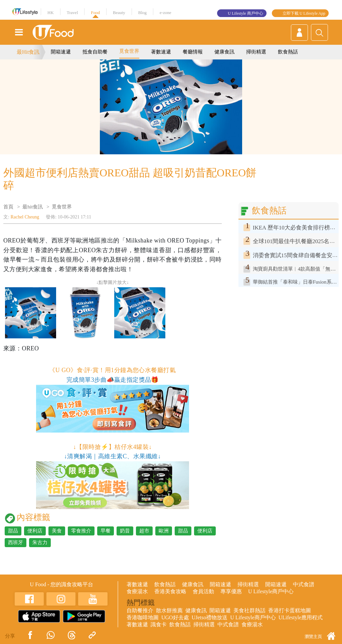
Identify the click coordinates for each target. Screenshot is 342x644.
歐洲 (164, 531)
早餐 (106, 531)
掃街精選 (256, 52)
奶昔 (125, 531)
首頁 (8, 207)
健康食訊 (224, 52)
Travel (72, 13)
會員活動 (203, 591)
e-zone (165, 13)
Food (95, 13)
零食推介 (81, 531)
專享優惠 (231, 591)
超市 (144, 531)
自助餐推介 (140, 610)
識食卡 (159, 624)
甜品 (13, 531)
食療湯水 (137, 591)
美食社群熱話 (249, 610)
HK (51, 13)
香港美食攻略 (170, 591)
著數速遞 (161, 52)
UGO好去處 (175, 617)
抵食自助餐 (95, 52)
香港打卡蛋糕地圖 (290, 610)
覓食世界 (129, 51)
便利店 (35, 531)
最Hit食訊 (28, 52)
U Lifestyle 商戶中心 (245, 13)
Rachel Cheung (25, 217)
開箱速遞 (61, 52)
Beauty (119, 13)
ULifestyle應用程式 (301, 617)
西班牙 (16, 542)
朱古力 (40, 542)
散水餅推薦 (169, 610)
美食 (57, 531)
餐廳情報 (193, 52)
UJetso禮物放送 (210, 617)
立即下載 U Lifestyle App (304, 13)
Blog (142, 13)
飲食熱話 (288, 52)
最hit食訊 (33, 207)
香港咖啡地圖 (143, 617)
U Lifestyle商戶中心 (271, 591)
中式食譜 (304, 584)
